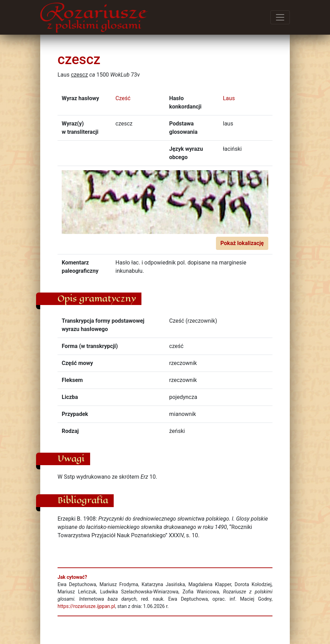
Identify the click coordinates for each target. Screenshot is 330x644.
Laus (229, 98)
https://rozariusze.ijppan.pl (86, 606)
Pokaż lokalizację (242, 243)
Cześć (123, 98)
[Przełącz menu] (280, 17)
